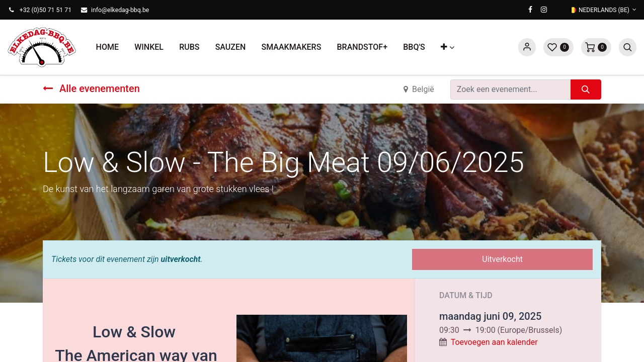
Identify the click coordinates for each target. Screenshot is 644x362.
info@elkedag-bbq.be (120, 10)
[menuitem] (107, 47)
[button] (447, 47)
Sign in (527, 47)
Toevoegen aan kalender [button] (494, 342)
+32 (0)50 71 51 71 (46, 10)
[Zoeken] (586, 89)
